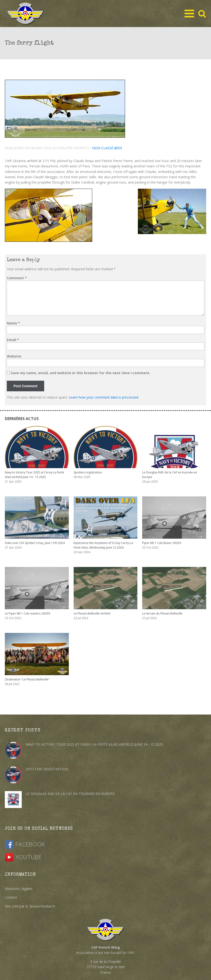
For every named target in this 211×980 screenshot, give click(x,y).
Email (13, 340)
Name (13, 323)
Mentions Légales (19, 889)
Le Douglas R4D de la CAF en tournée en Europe (70, 794)
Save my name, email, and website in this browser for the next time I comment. (81, 373)
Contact (11, 897)
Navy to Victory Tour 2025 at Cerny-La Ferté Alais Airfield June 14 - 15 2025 (94, 744)
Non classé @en (107, 148)
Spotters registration (47, 769)
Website (14, 356)
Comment (17, 278)
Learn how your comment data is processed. (104, 397)
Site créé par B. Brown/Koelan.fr (30, 906)
